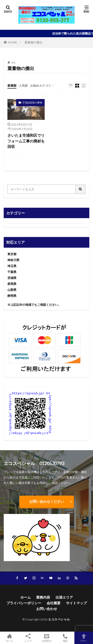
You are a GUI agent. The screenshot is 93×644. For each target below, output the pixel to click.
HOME (13, 42)
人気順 (23, 85)
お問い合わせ (47, 609)
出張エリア (64, 597)
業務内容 (43, 597)
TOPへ (84, 638)
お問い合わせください (47, 501)
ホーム (26, 597)
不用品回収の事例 (32, 102)
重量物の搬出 (33, 42)
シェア (28, 638)
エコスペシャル (59, 619)
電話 (65, 638)
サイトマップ (76, 603)
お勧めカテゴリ (41, 85)
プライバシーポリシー (24, 603)
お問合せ (46, 638)
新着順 (12, 85)
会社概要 (54, 603)
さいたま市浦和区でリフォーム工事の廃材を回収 (26, 141)
